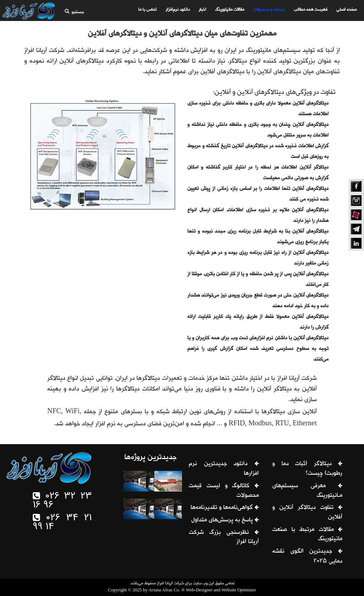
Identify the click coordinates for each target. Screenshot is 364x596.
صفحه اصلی (345, 10)
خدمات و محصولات (268, 10)
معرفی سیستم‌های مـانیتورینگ (307, 491)
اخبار (201, 10)
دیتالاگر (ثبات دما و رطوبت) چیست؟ (307, 469)
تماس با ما (146, 10)
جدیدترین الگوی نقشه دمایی (307, 557)
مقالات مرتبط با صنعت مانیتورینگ (307, 535)
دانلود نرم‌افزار (177, 10)
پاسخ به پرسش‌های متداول (225, 520)
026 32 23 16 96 (62, 501)
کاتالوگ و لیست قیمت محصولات (224, 491)
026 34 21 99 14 (62, 523)
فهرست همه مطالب (309, 10)
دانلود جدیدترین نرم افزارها (224, 469)
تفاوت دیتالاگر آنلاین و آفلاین (307, 513)
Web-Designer (199, 590)
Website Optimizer (239, 590)
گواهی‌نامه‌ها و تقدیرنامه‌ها (225, 508)
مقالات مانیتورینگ (229, 10)
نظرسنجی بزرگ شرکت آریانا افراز (224, 538)
